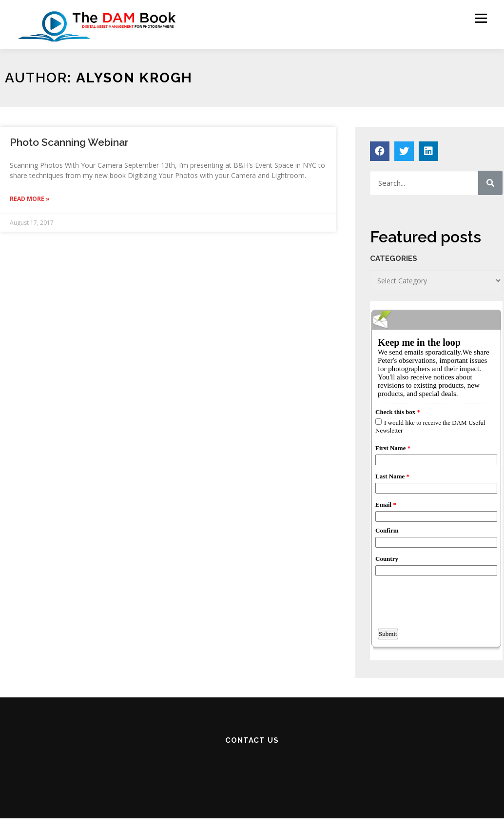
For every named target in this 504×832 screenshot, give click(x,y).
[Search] (490, 183)
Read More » (30, 199)
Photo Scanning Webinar (69, 142)
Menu (481, 18)
